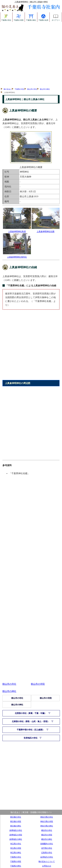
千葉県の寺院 (19, 17)
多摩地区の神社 (16, 839)
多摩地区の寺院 (16, 835)
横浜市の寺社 (47, 830)
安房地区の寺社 (31, 738)
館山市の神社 (45, 89)
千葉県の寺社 (6, 17)
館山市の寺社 (32, 89)
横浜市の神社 (47, 839)
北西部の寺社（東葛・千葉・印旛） (31, 713)
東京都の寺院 (16, 821)
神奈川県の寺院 (47, 821)
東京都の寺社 (16, 817)
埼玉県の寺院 (16, 848)
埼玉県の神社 (16, 853)
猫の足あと (8, 89)
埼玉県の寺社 (16, 844)
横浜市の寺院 (47, 835)
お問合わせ (47, 866)
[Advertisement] (31, 54)
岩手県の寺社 (47, 848)
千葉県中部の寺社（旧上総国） (31, 730)
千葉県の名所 (43, 17)
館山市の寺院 (38, 684)
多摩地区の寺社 (16, 830)
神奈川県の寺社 (47, 817)
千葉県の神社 (31, 17)
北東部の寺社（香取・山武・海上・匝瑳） (31, 721)
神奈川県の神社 (47, 826)
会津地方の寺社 (47, 857)
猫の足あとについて (47, 861)
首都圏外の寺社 (47, 844)
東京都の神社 (16, 826)
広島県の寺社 (47, 853)
